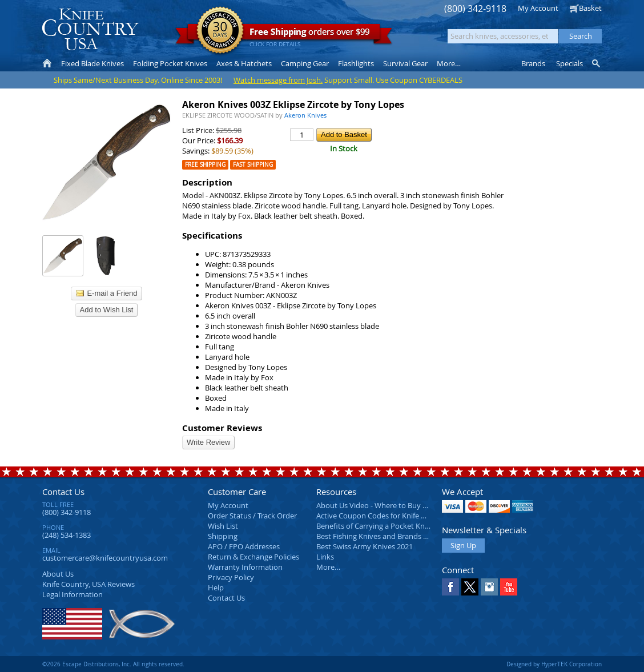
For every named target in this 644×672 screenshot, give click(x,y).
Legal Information (73, 594)
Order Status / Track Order (252, 516)
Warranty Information (245, 567)
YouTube (509, 587)
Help (216, 588)
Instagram (489, 587)
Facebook (450, 587)
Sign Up (463, 545)
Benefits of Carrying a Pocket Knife (375, 526)
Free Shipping (205, 165)
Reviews (88, 584)
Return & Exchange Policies (253, 557)
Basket (590, 8)
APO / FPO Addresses (244, 546)
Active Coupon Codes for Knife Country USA (390, 516)
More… (328, 567)
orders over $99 (284, 35)
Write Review (208, 442)
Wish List (223, 526)
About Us (58, 574)
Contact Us (63, 492)
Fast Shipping (253, 165)
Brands (533, 63)
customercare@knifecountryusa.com (105, 558)
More (449, 63)
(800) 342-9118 (475, 9)
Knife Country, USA (90, 29)
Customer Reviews (222, 428)
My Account (538, 8)
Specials (569, 63)
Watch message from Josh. (278, 80)
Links (325, 557)
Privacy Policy (231, 577)
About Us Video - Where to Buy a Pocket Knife (393, 505)
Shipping (223, 536)
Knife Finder (597, 63)
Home (47, 63)
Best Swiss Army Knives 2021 (365, 546)
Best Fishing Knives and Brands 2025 (378, 536)
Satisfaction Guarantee (220, 31)
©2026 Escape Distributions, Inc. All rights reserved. (113, 664)
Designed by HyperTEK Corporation (554, 664)
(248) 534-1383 (67, 535)
